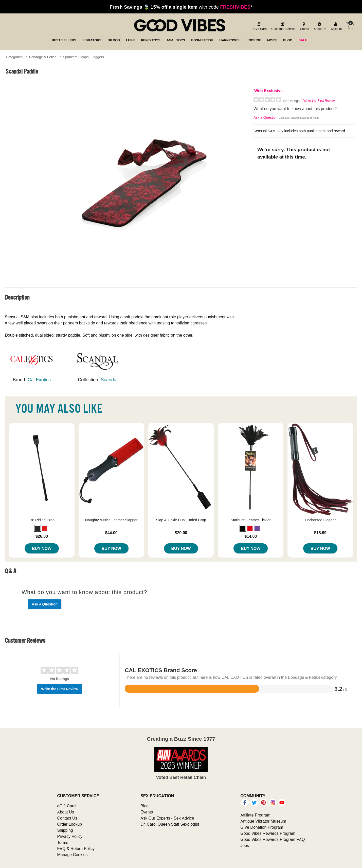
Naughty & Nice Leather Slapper (111, 520)
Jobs (245, 845)
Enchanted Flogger (320, 520)
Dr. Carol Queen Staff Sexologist (170, 824)
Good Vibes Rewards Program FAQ (273, 839)
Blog (144, 806)
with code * (181, 7)
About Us (65, 812)
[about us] (319, 27)
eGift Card (66, 806)
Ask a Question (266, 117)
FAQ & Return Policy (76, 848)
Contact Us (67, 818)
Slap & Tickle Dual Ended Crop (181, 520)
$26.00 (42, 536)
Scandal (109, 380)
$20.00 (181, 533)
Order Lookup (69, 824)
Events (147, 812)
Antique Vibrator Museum (263, 821)
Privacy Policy (70, 836)
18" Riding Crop (42, 520)
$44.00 (111, 533)
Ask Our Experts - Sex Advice (167, 818)
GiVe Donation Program (262, 827)
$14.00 (251, 536)
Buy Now (42, 548)
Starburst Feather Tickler (251, 520)
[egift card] (259, 27)
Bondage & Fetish (43, 57)
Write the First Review (320, 101)
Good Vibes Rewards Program (268, 833)
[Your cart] (350, 26)
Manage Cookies (72, 855)
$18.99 (320, 533)
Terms (63, 842)
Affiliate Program (255, 815)
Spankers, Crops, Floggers (83, 57)
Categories (14, 57)
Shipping (65, 830)
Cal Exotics (39, 380)
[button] (38, 528)
